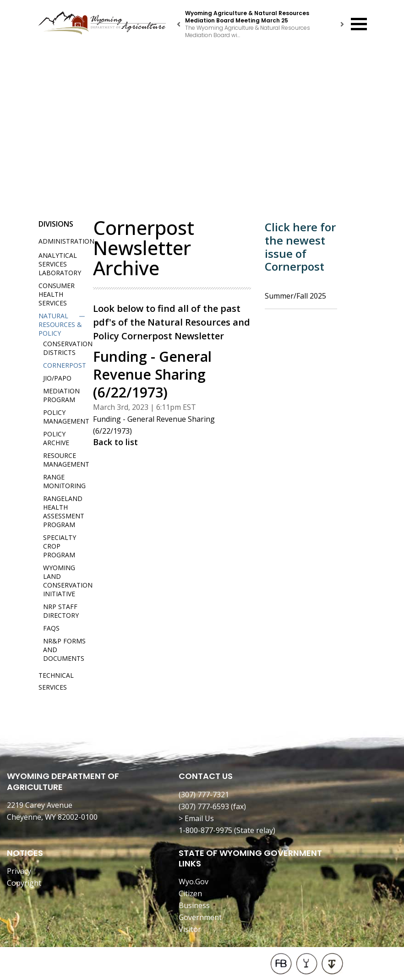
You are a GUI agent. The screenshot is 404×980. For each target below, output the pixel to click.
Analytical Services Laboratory (60, 264)
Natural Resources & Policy (60, 324)
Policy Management (66, 417)
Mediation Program (61, 395)
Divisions (56, 224)
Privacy (19, 871)
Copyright (24, 883)
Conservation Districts (68, 348)
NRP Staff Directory (61, 611)
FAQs (51, 628)
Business (194, 905)
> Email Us (196, 818)
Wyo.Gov (194, 882)
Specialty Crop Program (60, 546)
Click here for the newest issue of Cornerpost (300, 247)
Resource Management (66, 460)
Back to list (115, 442)
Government (200, 917)
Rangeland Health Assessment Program (64, 512)
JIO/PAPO (57, 378)
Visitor (190, 929)
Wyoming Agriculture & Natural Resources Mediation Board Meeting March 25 (247, 17)
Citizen (190, 893)
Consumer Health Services (57, 294)
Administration (66, 241)
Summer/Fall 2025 (295, 296)
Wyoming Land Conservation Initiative (68, 581)
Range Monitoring (64, 481)
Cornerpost (65, 365)
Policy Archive (56, 438)
